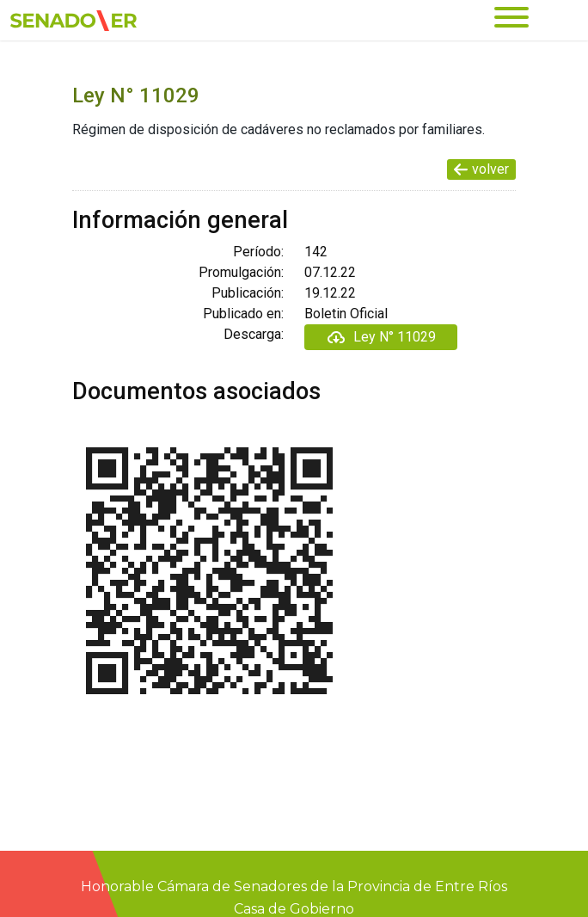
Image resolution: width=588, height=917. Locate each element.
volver (481, 169)
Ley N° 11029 (381, 337)
